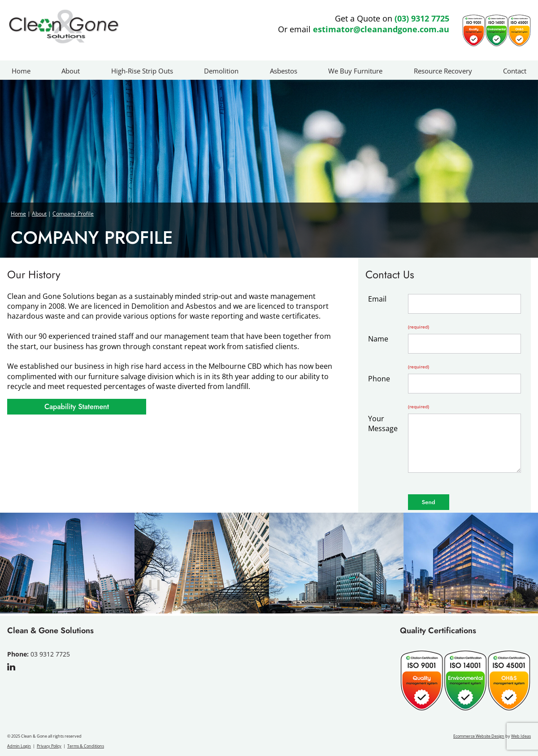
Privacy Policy (49, 746)
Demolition (221, 71)
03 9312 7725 (50, 654)
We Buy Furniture (355, 71)
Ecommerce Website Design (479, 736)
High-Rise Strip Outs (142, 71)
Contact (515, 71)
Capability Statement (77, 407)
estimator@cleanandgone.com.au (381, 29)
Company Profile (73, 214)
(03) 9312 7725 (422, 18)
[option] (67, 564)
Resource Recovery (443, 71)
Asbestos (284, 71)
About (71, 71)
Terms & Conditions (86, 746)
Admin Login (19, 746)
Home (21, 71)
